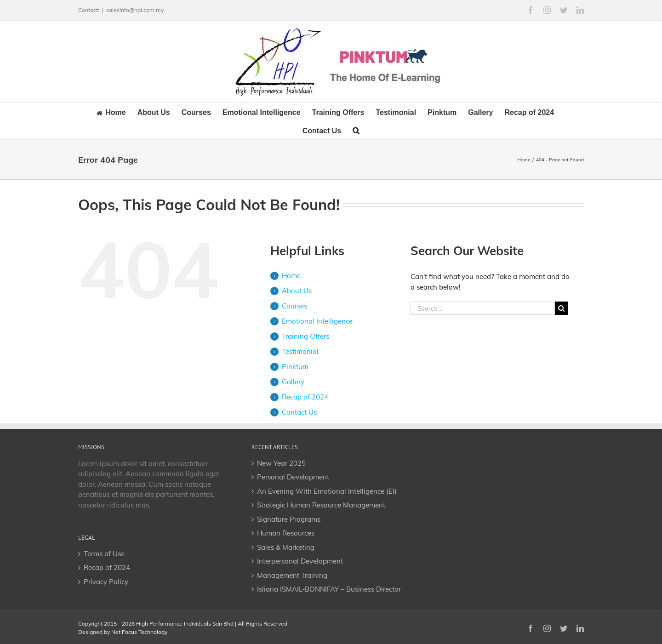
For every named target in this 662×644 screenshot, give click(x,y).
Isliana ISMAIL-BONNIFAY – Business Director (329, 589)
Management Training (292, 575)
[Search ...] (483, 308)
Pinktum (295, 367)
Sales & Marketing (286, 547)
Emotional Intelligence (317, 321)
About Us (297, 291)
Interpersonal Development (300, 561)
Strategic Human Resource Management (321, 505)
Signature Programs (289, 519)
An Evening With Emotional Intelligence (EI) (327, 491)
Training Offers (305, 336)
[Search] (356, 130)
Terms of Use (104, 554)
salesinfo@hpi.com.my (135, 10)
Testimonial (300, 351)
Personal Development (293, 477)
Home (291, 276)
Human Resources (286, 533)
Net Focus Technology (139, 632)
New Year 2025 (281, 463)
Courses (294, 306)
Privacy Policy (106, 582)
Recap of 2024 (305, 397)
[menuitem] (117, 112)
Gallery (293, 382)
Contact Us (299, 412)
